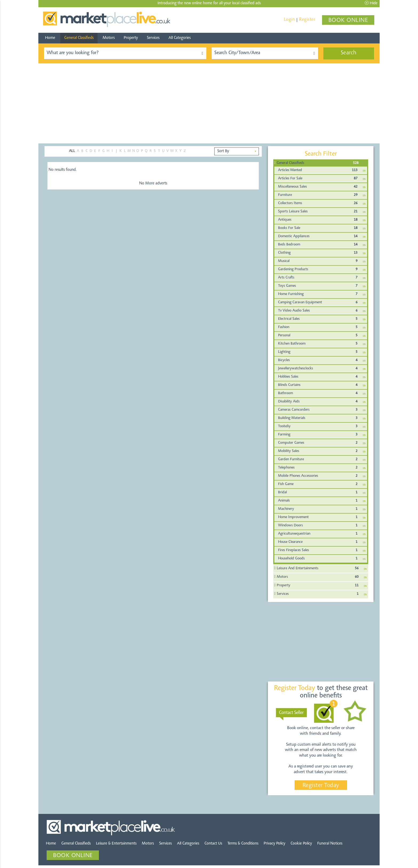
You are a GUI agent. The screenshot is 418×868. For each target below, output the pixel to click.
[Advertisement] (209, 103)
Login (290, 20)
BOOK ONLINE (348, 21)
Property (131, 38)
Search (349, 53)
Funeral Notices (330, 844)
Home (50, 38)
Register (307, 20)
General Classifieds (79, 38)
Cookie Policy (301, 844)
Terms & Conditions (243, 844)
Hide (371, 3)
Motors (109, 38)
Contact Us (213, 844)
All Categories (180, 38)
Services (153, 38)
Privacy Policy (274, 844)
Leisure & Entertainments (116, 844)
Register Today (321, 786)
